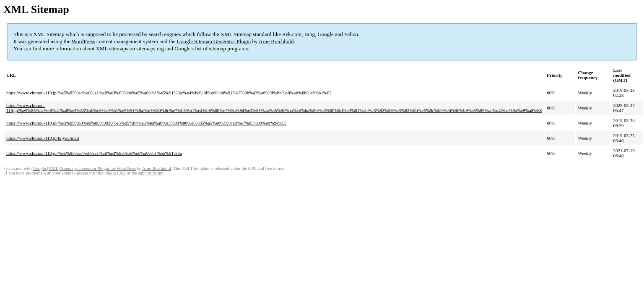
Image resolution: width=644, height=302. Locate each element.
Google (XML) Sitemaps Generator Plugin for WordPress (84, 168)
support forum (151, 173)
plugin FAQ (115, 173)
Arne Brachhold (276, 41)
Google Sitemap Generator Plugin (214, 41)
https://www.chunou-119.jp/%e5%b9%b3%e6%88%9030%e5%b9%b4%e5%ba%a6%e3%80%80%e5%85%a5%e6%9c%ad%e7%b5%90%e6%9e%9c (146, 123)
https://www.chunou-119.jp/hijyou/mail (43, 138)
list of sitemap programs (221, 48)
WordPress (83, 41)
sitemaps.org (150, 48)
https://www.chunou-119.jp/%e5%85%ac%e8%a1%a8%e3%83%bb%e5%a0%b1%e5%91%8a (94, 153)
